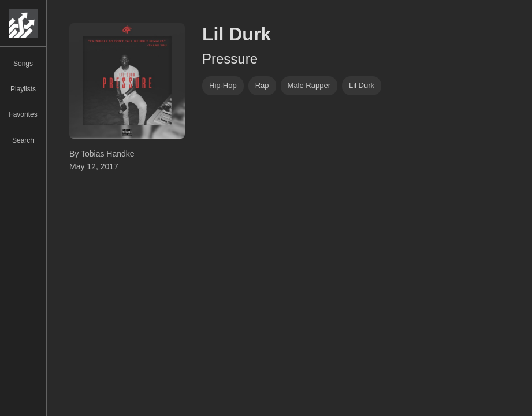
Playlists (23, 89)
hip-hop (223, 85)
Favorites (23, 114)
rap (262, 85)
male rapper (309, 85)
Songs (23, 64)
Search (23, 140)
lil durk (362, 85)
